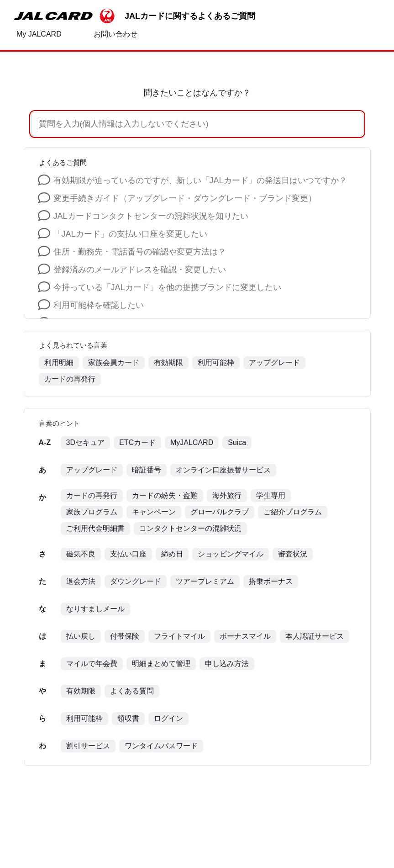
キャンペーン (154, 512)
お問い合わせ (116, 34)
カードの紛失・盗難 (165, 495)
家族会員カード (114, 363)
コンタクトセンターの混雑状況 (190, 528)
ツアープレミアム (205, 581)
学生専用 (271, 495)
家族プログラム (92, 512)
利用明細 (59, 363)
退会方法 (81, 581)
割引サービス (88, 746)
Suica (237, 442)
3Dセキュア (85, 442)
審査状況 (293, 554)
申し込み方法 (227, 664)
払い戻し (81, 636)
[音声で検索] (348, 124)
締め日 (172, 554)
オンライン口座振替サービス (223, 470)
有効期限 (168, 363)
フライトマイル (179, 636)
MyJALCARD (192, 442)
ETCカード (137, 442)
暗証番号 (147, 470)
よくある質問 (132, 691)
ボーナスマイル (245, 636)
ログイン (168, 718)
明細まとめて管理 (161, 664)
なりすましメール (95, 609)
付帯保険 (125, 636)
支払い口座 (128, 554)
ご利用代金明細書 (95, 528)
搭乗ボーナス (271, 581)
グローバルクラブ (220, 512)
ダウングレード (136, 581)
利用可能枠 (216, 363)
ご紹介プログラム (293, 512)
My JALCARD (39, 34)
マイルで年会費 (92, 664)
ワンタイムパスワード (161, 746)
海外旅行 (227, 495)
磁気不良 (81, 554)
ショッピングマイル (231, 554)
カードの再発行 (70, 379)
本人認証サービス (315, 636)
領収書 (128, 718)
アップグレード (274, 363)
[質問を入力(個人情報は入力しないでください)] (186, 124)
